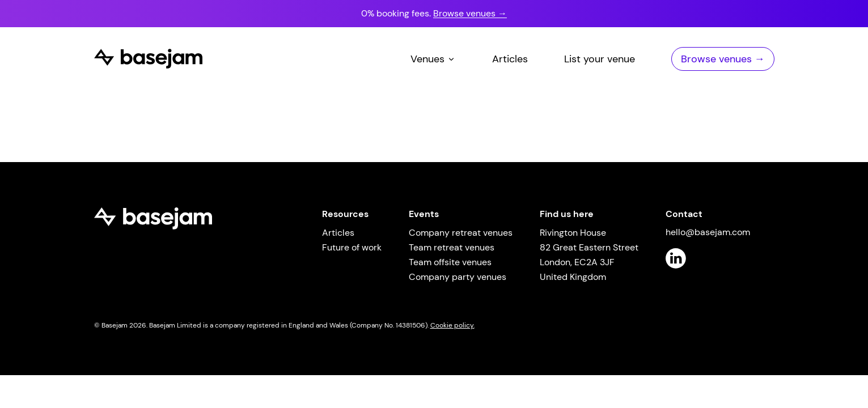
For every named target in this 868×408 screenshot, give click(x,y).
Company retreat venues (461, 233)
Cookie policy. (452, 325)
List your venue (600, 59)
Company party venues (458, 277)
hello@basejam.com (708, 232)
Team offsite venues (450, 262)
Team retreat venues (452, 247)
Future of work (352, 247)
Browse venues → (470, 13)
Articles (510, 59)
